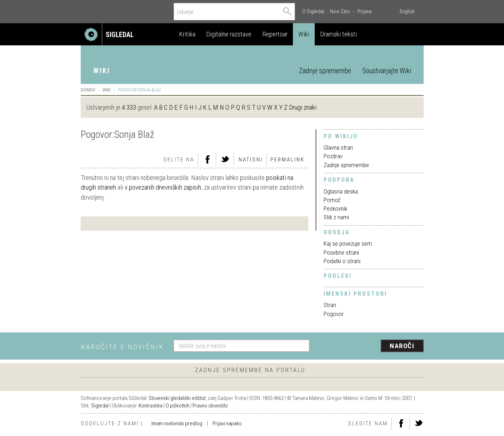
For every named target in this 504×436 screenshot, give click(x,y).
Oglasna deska (341, 191)
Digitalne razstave (229, 34)
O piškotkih (178, 406)
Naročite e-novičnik (122, 347)
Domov (88, 90)
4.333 (129, 107)
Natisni (251, 160)
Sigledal (100, 406)
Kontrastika (151, 406)
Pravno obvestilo (210, 406)
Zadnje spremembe (325, 71)
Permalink (288, 160)
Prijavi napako (227, 424)
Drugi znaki (303, 107)
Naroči (402, 346)
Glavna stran (338, 147)
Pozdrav (333, 156)
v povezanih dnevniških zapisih (163, 187)
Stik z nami (336, 217)
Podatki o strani (342, 261)
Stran (330, 305)
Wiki (304, 34)
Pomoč (332, 200)
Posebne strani (341, 252)
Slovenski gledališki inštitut (177, 398)
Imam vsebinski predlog (177, 424)
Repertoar (275, 34)
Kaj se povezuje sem (348, 244)
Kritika (187, 34)
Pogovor (334, 314)
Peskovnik (335, 209)
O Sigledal (313, 11)
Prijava (365, 11)
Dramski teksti (338, 34)
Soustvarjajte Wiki (387, 71)
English (407, 11)
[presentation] (371, 346)
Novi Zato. (341, 11)
